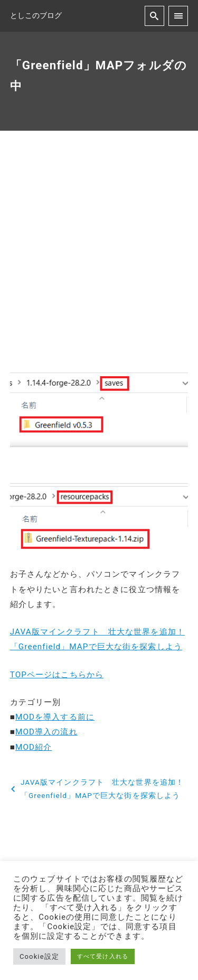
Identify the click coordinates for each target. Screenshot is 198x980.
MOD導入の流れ (46, 732)
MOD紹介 (34, 747)
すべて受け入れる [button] (103, 956)
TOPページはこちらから (57, 675)
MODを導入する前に (55, 717)
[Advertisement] (99, 261)
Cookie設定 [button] (39, 956)
